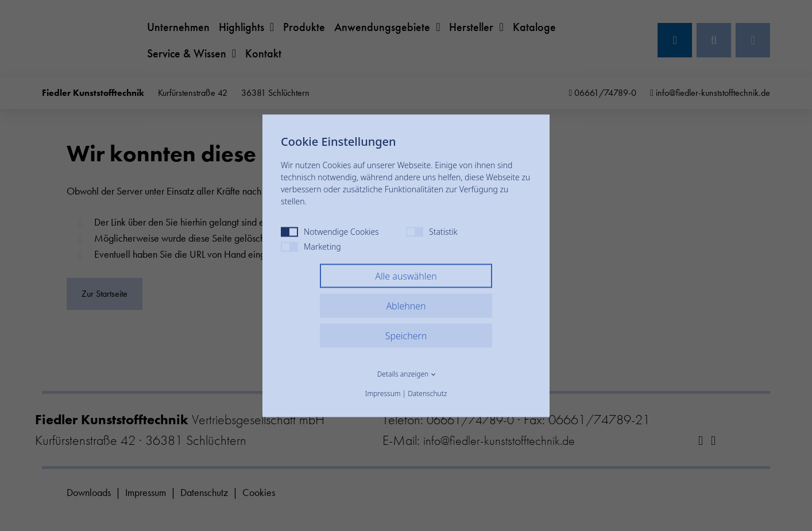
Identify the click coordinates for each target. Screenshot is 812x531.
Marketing (311, 246)
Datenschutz (427, 393)
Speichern (406, 335)
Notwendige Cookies (330, 231)
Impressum (383, 393)
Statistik (432, 231)
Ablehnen (406, 305)
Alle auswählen (406, 276)
